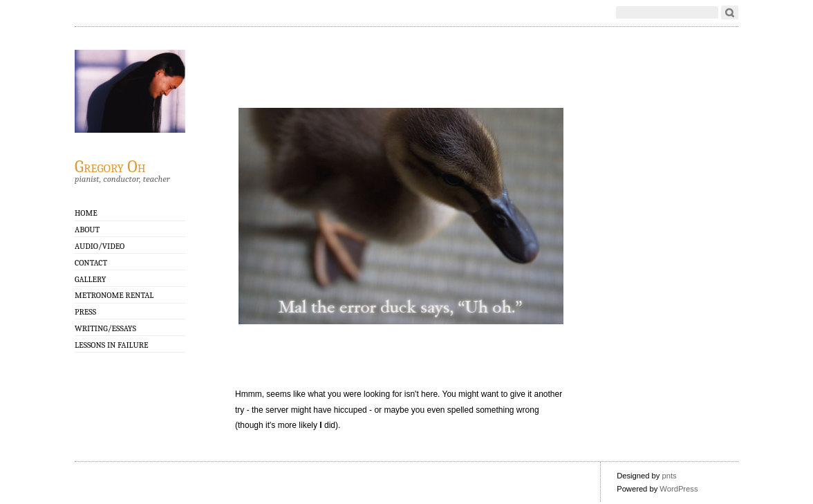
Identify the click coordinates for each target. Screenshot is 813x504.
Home (86, 213)
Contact (91, 263)
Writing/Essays (105, 328)
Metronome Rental (114, 295)
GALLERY (91, 279)
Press (85, 312)
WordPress (679, 489)
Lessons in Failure (111, 345)
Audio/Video (100, 246)
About (87, 230)
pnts (669, 476)
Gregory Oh (110, 166)
